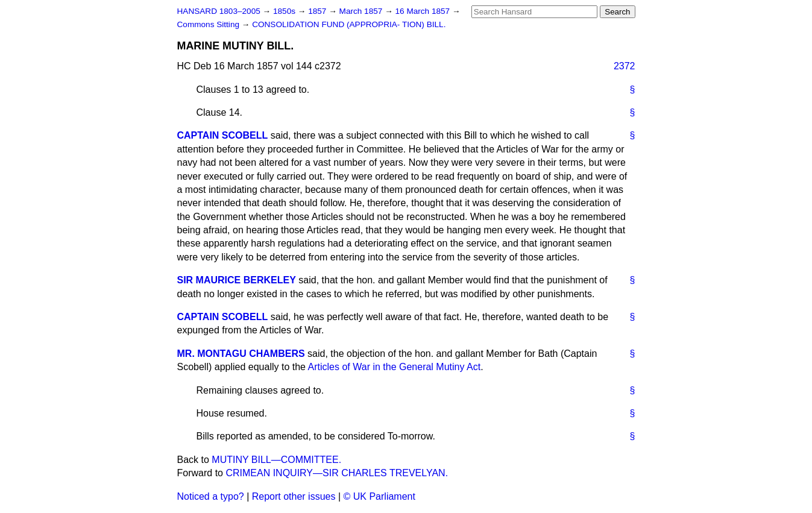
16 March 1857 (424, 11)
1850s (285, 11)
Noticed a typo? (211, 496)
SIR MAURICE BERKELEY (237, 280)
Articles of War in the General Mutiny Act (395, 367)
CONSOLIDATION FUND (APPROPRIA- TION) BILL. (349, 24)
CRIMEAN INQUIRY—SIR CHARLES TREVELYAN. (337, 473)
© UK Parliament (379, 496)
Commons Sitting (209, 24)
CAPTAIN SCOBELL (223, 135)
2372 (625, 66)
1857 (318, 11)
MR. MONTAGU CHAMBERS (241, 354)
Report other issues (294, 496)
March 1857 (362, 11)
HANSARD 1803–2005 (219, 11)
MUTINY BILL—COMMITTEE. (276, 460)
